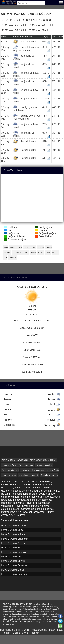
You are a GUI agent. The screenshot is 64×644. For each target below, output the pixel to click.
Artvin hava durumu (49, 475)
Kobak (48, 252)
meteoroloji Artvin (9, 465)
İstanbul (32, 394)
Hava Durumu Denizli (13, 556)
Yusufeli (49, 247)
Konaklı (41, 252)
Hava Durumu (39, 630)
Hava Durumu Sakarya (14, 552)
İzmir (32, 404)
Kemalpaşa (17, 252)
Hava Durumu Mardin (13, 570)
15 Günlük (45, 20)
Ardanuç (41, 247)
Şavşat (26, 247)
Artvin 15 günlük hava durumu (15, 460)
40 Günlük (48, 25)
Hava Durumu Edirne (13, 561)
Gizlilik (16, 633)
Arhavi (19, 247)
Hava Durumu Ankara (13, 534)
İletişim (35, 633)
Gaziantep (32, 425)
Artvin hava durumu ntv (29, 475)
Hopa (6, 247)
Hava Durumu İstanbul (14, 526)
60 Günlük (21, 30)
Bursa (32, 415)
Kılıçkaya (7, 252)
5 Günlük (7, 20)
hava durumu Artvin (44, 465)
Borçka (12, 247)
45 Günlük (7, 30)
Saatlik (46, 30)
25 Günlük (21, 25)
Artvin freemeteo (26, 465)
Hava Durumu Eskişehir (14, 539)
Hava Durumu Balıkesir (14, 565)
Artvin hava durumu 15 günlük (43, 460)
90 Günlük (34, 30)
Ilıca (5, 257)
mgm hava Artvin (9, 475)
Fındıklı (26, 252)
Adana (32, 410)
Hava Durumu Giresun (14, 543)
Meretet (55, 252)
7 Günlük (19, 20)
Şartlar (26, 633)
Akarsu (33, 252)
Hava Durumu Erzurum (14, 574)
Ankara (32, 399)
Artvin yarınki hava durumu (32, 470)
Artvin (33, 247)
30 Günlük (34, 25)
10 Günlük (32, 20)
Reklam (6, 633)
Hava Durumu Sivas (12, 530)
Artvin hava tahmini (10, 470)
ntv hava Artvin (52, 470)
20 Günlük (7, 25)
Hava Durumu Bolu (12, 548)
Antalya (32, 420)
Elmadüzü (12, 257)
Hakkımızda (56, 630)
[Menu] (61, 3)
